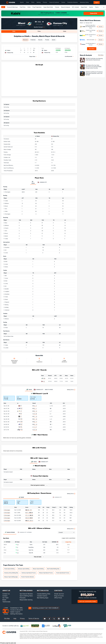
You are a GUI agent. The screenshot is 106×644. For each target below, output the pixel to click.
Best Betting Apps (43, 598)
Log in (97, 2)
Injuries (91, 7)
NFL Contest (75, 7)
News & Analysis (66, 7)
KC (44, 381)
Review (101, 27)
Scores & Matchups (12, 7)
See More (92, 49)
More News (101, 55)
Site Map (7, 618)
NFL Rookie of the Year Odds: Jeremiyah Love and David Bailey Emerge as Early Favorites (93, 67)
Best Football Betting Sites (53, 569)
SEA (21, 419)
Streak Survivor (59, 594)
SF (21, 406)
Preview (47, 40)
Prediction (33, 40)
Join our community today (88, 601)
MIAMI (34, 462)
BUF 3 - (29, 513)
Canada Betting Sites (44, 594)
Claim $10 (93, 13)
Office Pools (58, 598)
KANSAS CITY (43, 462)
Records (40, 40)
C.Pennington (7, 510)
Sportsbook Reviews (26, 594)
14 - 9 (35, 406)
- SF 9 (29, 510)
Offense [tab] (10, 532)
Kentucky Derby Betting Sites (11, 573)
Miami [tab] (33, 182)
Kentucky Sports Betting (24, 569)
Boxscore (25, 40)
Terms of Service (34, 618)
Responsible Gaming (26, 600)
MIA (44, 378)
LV (21, 416)
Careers (5, 596)
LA (21, 411)
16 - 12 (35, 411)
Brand (4, 600)
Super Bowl (84, 7)
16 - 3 (35, 408)
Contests (58, 590)
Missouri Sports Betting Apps (11, 577)
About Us (6, 590)
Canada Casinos (42, 596)
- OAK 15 (29, 521)
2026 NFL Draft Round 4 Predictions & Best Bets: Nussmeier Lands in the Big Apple (94, 73)
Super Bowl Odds (48, 7)
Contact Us (6, 594)
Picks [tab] (39, 31)
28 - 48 (35, 414)
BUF (21, 408)
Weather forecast (38, 27)
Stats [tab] (14, 31)
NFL (3, 7)
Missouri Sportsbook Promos (46, 573)
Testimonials (6, 602)
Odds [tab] (65, 31)
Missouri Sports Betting (38, 569)
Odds (29, 7)
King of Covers (59, 596)
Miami (22, 23)
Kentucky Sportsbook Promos (29, 573)
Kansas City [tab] (42, 182)
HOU (21, 430)
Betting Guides (26, 590)
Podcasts (23, 598)
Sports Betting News (26, 596)
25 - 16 (35, 424)
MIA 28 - (29, 518)
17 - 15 (35, 416)
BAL (21, 427)
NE (21, 414)
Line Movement (69, 56)
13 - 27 (35, 427)
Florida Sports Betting (9, 569)
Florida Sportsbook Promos (63, 573)
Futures (57, 7)
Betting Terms (71, 390)
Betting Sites (43, 590)
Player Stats (32, 56)
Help (15, 618)
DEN (21, 422)
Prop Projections (37, 7)
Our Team (6, 598)
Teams (97, 7)
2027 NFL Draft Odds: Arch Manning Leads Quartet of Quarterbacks (94, 59)
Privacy (22, 618)
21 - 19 (35, 419)
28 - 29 (35, 430)
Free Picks (23, 7)
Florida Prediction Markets (27, 577)
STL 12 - (29, 515)
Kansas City (60, 23)
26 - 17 (35, 422)
